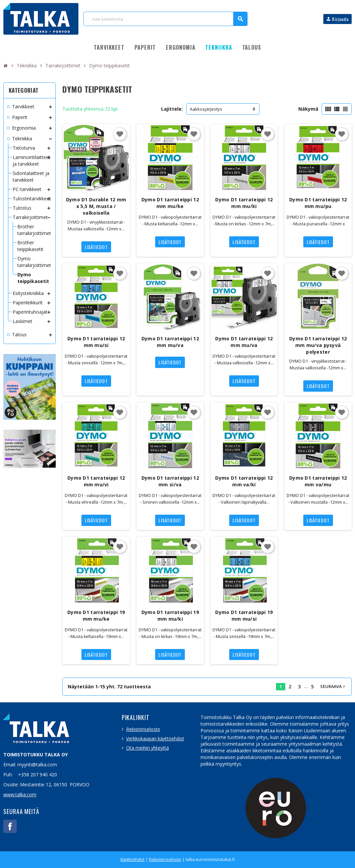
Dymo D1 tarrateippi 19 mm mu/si (244, 615)
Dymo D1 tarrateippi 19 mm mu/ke (96, 615)
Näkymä (308, 109)
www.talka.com (20, 794)
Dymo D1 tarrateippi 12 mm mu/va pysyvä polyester (318, 345)
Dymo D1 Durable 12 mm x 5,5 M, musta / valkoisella (96, 206)
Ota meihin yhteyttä (147, 748)
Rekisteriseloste (143, 729)
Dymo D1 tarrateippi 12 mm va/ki (244, 481)
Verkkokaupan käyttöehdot (155, 738)
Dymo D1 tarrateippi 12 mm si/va (170, 481)
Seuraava (333, 686)
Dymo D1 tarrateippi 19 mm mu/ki (170, 615)
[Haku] (165, 19)
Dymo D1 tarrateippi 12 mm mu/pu (318, 203)
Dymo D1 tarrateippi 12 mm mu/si (96, 342)
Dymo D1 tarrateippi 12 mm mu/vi (96, 481)
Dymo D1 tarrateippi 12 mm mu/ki (244, 203)
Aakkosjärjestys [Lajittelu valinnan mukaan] (206, 109)
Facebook (10, 826)
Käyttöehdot (132, 859)
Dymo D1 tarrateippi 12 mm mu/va (170, 342)
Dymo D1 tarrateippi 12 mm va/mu (318, 481)
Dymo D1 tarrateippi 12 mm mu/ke (170, 203)
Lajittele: (172, 109)
